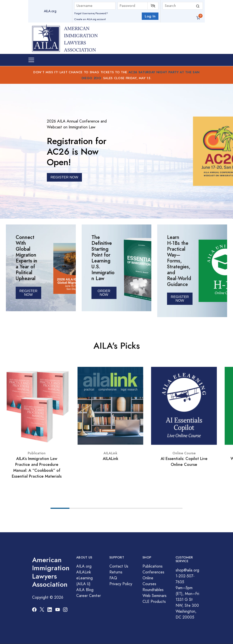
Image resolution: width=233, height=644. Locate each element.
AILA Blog (85, 590)
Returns (116, 572)
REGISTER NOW (64, 177)
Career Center (89, 596)
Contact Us (119, 566)
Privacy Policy (121, 584)
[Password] (133, 6)
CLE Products (154, 602)
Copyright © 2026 (48, 597)
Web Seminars (155, 596)
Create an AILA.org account (90, 19)
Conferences (153, 572)
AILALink (110, 453)
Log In (150, 16)
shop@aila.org (187, 570)
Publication (37, 453)
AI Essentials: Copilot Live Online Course (184, 462)
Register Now (28, 293)
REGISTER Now (180, 299)
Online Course (184, 453)
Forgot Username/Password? (91, 13)
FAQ (113, 578)
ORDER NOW (104, 293)
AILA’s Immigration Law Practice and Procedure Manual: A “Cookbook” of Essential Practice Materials (37, 467)
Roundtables (153, 590)
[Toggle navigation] (31, 60)
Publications (153, 566)
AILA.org (50, 11)
